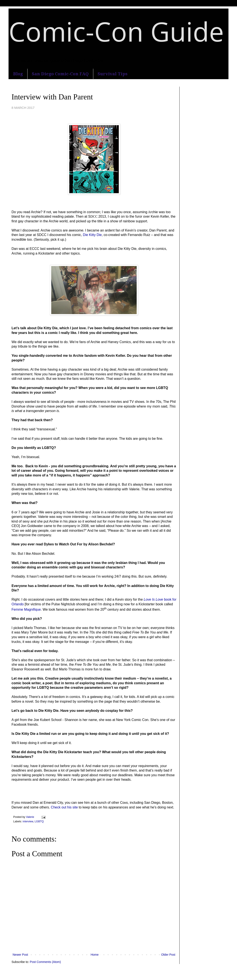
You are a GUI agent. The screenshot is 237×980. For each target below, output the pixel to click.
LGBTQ (39, 821)
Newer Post (20, 955)
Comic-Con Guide (116, 31)
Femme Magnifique (26, 609)
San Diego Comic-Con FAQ (60, 74)
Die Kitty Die (92, 235)
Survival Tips (113, 74)
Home (94, 955)
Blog (18, 74)
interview (28, 821)
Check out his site (64, 807)
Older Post (168, 955)
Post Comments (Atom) (45, 962)
